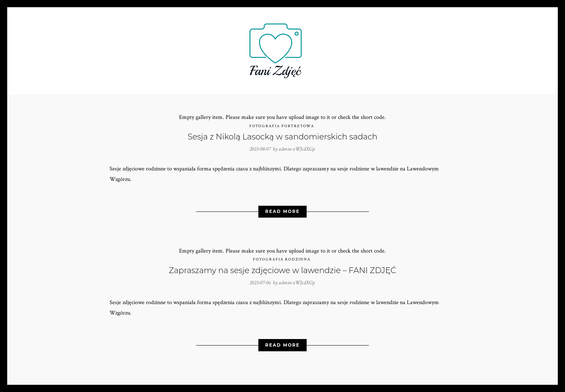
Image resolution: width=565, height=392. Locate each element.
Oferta (201, 48)
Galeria (334, 48)
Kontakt (396, 48)
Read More (282, 211)
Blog (365, 48)
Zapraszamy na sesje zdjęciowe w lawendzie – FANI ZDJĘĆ (283, 270)
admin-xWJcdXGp (297, 149)
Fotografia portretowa (282, 126)
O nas (170, 48)
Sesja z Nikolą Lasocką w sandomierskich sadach (282, 137)
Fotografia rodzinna (282, 259)
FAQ (229, 48)
